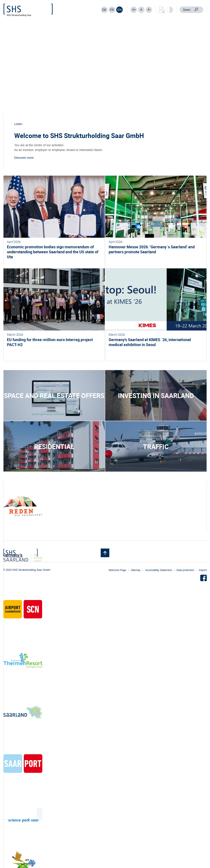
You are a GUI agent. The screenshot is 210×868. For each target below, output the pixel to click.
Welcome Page (117, 570)
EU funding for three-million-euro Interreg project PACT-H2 (50, 342)
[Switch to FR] (112, 10)
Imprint (203, 570)
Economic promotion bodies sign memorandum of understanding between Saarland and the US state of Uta (53, 252)
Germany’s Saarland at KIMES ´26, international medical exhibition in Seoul (150, 342)
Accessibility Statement (158, 570)
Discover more (24, 158)
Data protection (185, 570)
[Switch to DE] (104, 10)
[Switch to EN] (119, 10)
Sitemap (136, 570)
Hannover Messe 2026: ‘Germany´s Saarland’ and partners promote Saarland (152, 249)
